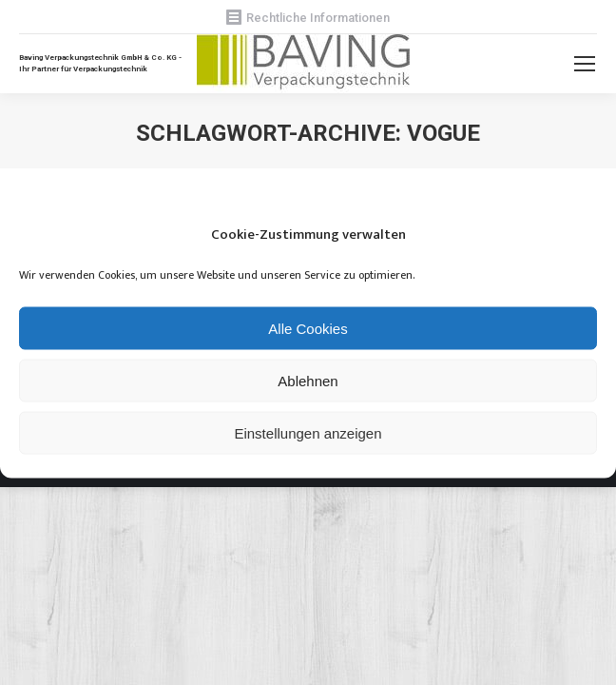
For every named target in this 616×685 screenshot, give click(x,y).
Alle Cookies (308, 328)
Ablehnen (308, 380)
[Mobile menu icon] (585, 64)
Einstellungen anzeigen (308, 432)
